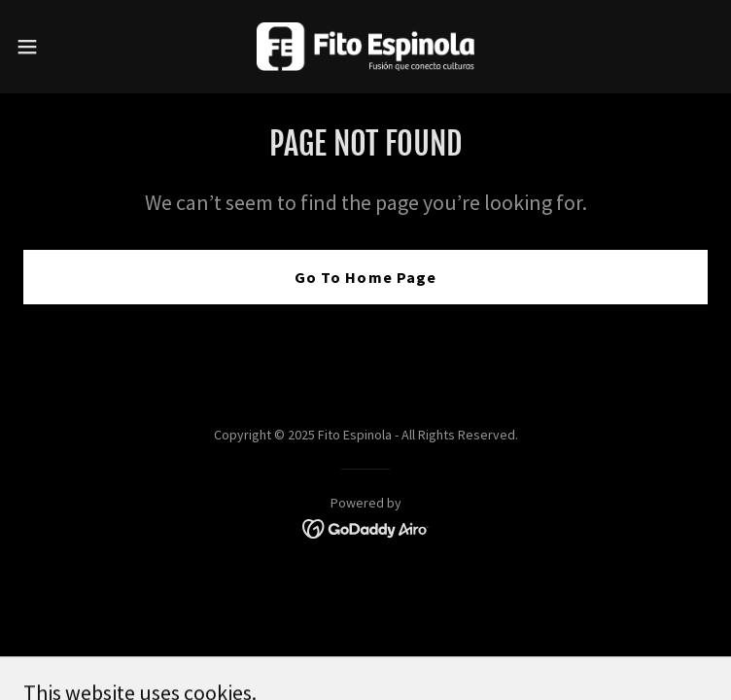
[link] (365, 47)
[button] (61, 47)
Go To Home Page (365, 277)
